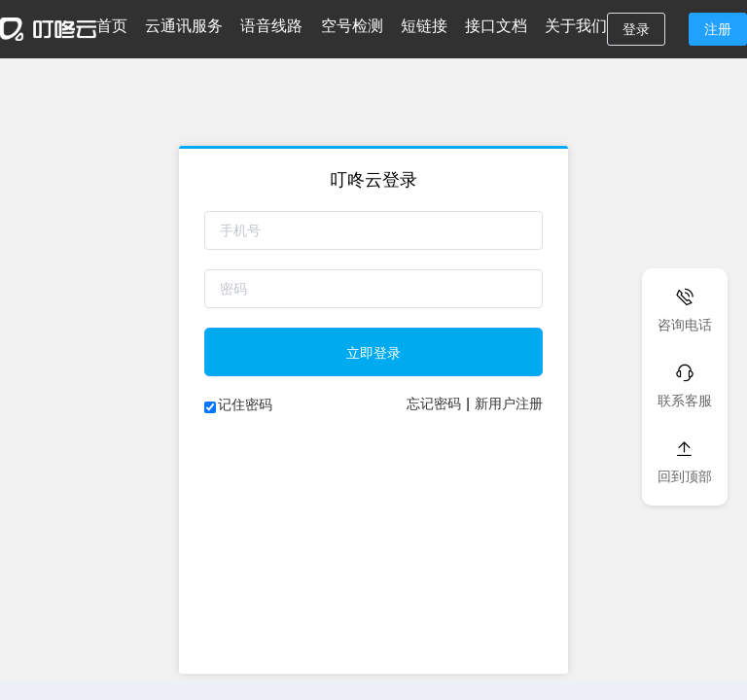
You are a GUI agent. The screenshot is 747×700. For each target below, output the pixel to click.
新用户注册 (509, 403)
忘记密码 (434, 403)
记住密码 (245, 404)
